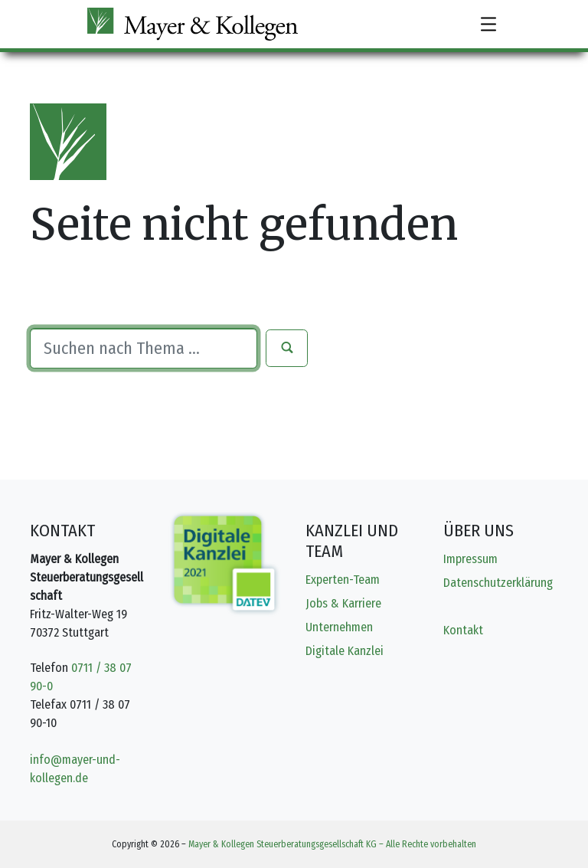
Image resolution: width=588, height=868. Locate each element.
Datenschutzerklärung (498, 583)
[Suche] (144, 348)
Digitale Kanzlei (345, 651)
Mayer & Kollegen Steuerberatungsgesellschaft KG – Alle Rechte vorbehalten (332, 844)
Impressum (470, 559)
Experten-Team (343, 580)
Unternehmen (339, 627)
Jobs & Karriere (343, 603)
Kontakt (463, 630)
